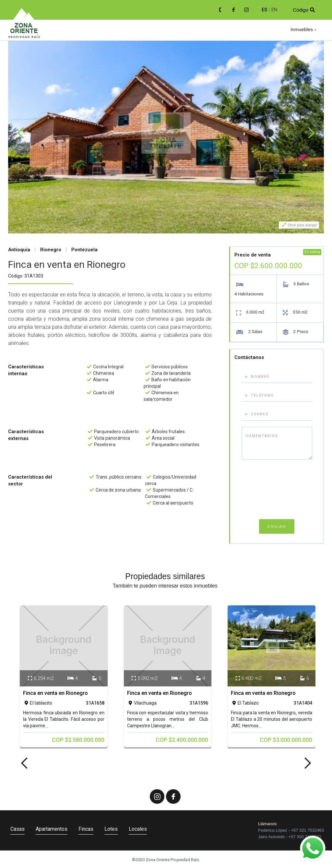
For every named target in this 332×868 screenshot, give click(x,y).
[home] (24, 31)
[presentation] (277, 491)
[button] (304, 30)
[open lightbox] (166, 133)
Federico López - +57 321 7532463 (291, 830)
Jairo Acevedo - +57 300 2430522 (290, 837)
